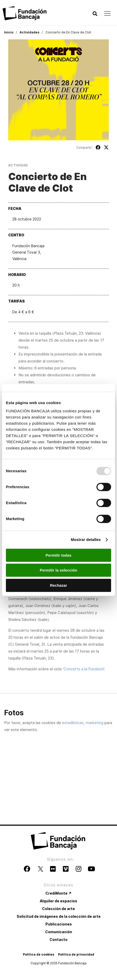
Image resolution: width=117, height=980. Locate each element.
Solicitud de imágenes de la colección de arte (59, 916)
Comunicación (59, 932)
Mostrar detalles (86, 540)
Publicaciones (59, 924)
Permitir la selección (59, 570)
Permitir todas (59, 555)
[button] (95, 14)
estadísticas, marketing (83, 723)
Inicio (9, 32)
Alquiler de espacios (59, 901)
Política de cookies (38, 954)
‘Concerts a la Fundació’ (83, 669)
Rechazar (59, 585)
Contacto (59, 939)
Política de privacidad (76, 954)
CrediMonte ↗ (59, 893)
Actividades (29, 32)
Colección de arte (59, 909)
